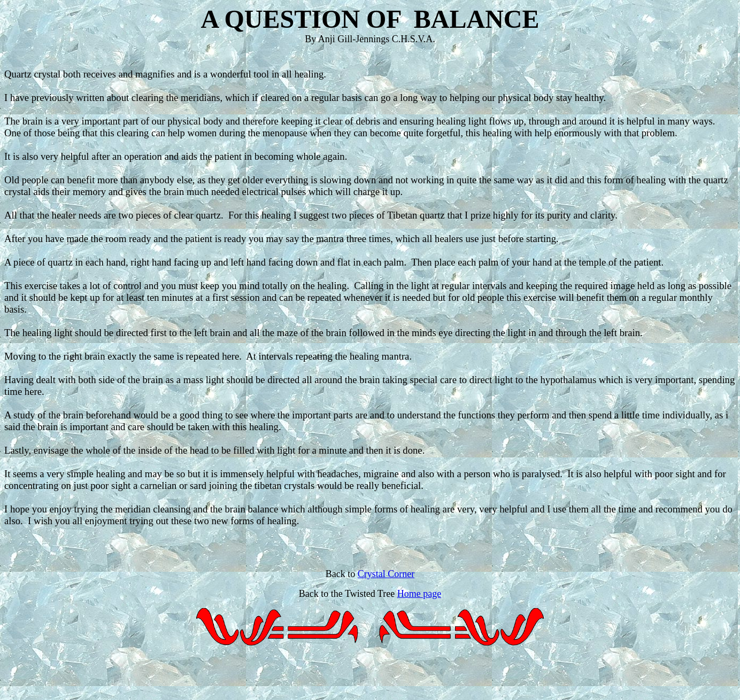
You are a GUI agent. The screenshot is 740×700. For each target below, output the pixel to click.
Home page (419, 594)
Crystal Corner (386, 574)
